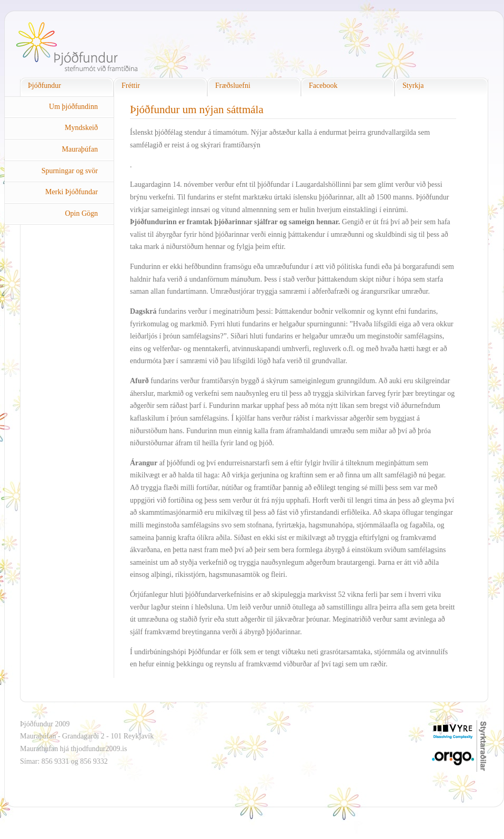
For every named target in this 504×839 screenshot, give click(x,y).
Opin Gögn (81, 213)
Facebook (323, 86)
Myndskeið (81, 128)
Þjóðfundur (44, 86)
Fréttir (131, 86)
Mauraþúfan (80, 149)
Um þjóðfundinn (73, 107)
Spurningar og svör (70, 171)
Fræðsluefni (233, 86)
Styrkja (413, 86)
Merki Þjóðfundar (72, 192)
